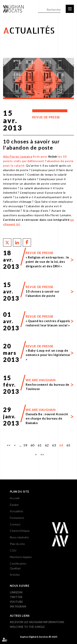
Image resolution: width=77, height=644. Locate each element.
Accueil (15, 498)
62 (47, 445)
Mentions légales (21, 557)
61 (40, 445)
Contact (15, 524)
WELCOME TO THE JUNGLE (27, 627)
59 (25, 445)
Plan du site (17, 544)
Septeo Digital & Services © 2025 (39, 637)
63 (54, 445)
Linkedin (16, 592)
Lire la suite (38, 260)
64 (61, 445)
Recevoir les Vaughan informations (37, 622)
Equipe (14, 505)
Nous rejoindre (19, 537)
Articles (15, 575)
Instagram (18, 606)
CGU (13, 550)
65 (68, 445)
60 (32, 445)
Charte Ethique (20, 531)
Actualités (17, 511)
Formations (17, 518)
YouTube (16, 602)
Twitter (16, 597)
